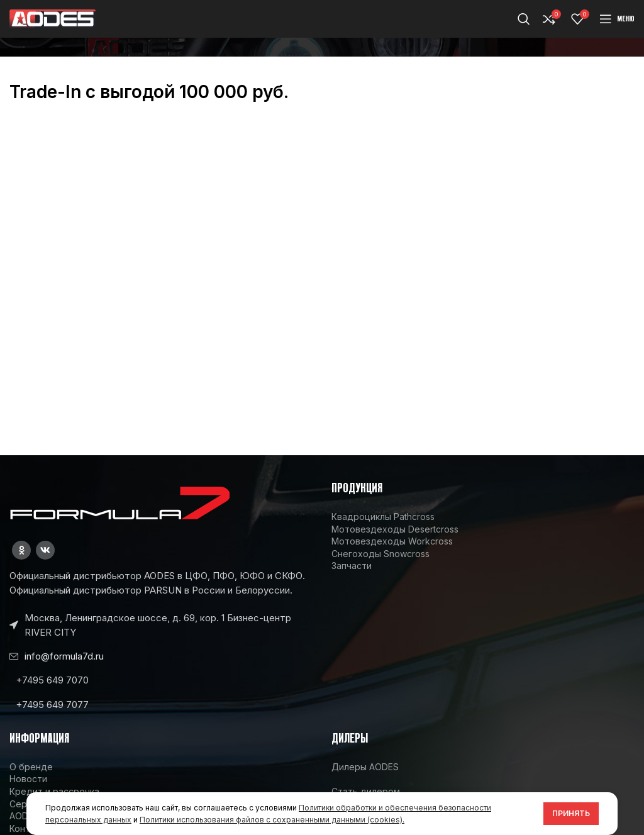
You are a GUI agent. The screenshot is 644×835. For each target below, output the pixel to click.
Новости (28, 779)
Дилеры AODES (365, 767)
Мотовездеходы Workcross (392, 541)
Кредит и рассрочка (54, 791)
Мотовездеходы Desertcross (395, 529)
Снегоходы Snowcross (380, 554)
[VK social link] (45, 550)
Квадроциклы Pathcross (383, 517)
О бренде (31, 767)
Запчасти (352, 566)
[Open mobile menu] (617, 19)
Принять (571, 813)
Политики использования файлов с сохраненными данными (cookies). (272, 820)
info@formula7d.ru (64, 656)
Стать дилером (366, 791)
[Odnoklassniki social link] (21, 550)
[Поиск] (524, 19)
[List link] (161, 680)
